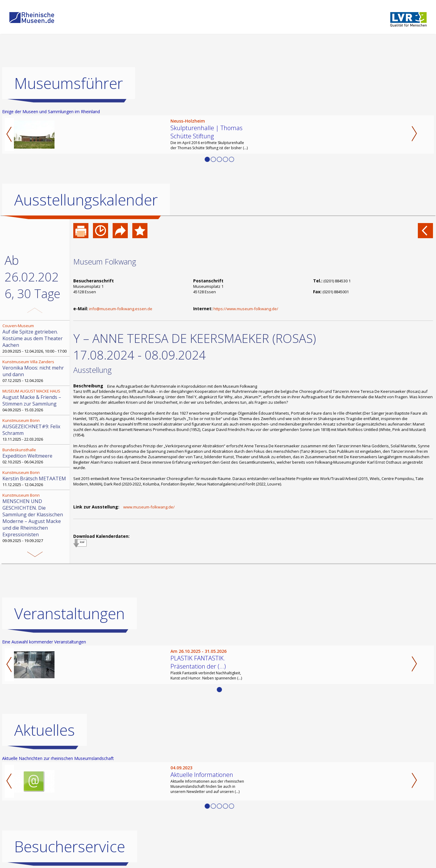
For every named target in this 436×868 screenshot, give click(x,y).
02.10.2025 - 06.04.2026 (35, 456)
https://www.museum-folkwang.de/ (246, 309)
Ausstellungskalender (86, 200)
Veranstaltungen (69, 613)
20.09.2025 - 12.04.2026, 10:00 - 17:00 (35, 338)
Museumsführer (69, 83)
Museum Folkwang (105, 261)
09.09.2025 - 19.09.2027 (35, 518)
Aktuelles (45, 730)
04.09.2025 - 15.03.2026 (35, 400)
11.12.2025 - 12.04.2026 (35, 478)
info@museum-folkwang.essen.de (121, 309)
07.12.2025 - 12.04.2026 (35, 371)
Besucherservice (70, 847)
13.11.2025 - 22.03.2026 (35, 430)
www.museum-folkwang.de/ (149, 507)
